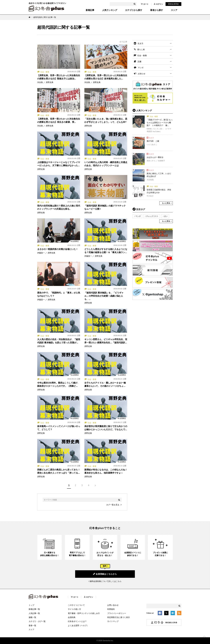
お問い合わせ (113, 605)
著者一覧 (32, 626)
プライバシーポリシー (117, 613)
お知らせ (142, 74)
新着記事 (90, 10)
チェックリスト (152, 216)
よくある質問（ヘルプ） (78, 626)
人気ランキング (110, 10)
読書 (140, 62)
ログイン (158, 4)
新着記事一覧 (34, 609)
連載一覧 (32, 617)
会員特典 (72, 617)
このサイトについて (76, 605)
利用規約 (111, 609)
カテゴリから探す (134, 10)
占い (166, 216)
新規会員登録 (173, 4)
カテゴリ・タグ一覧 (37, 621)
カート (145, 4)
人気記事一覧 (34, 613)
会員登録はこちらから (105, 574)
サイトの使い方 (74, 609)
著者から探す (157, 10)
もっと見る (166, 203)
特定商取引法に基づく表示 (119, 617)
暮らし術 (141, 49)
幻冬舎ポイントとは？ (77, 621)
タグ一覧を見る (113, 505)
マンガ (141, 68)
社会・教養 (142, 55)
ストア (174, 10)
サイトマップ (113, 621)
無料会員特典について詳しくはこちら (106, 581)
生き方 (140, 43)
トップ (31, 605)
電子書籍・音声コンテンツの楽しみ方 (84, 613)
